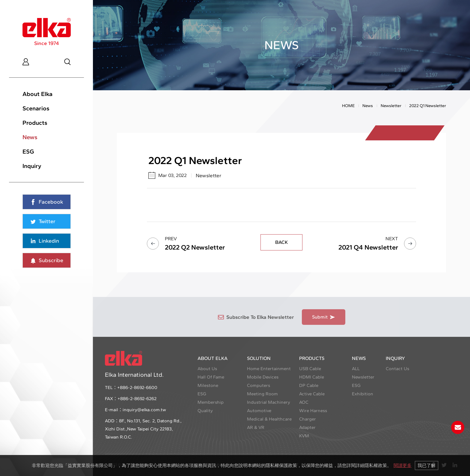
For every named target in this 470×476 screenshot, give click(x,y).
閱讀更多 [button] (403, 465)
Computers (259, 385)
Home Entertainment (269, 369)
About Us (207, 369)
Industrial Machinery (269, 402)
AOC (304, 402)
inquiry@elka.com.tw (144, 410)
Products (35, 123)
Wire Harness (313, 411)
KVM (304, 436)
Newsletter (391, 106)
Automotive (259, 411)
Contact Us (397, 369)
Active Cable (312, 394)
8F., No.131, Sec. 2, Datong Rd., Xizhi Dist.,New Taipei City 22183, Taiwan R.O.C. (143, 429)
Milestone (208, 385)
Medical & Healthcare (269, 419)
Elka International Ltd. (134, 365)
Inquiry (32, 166)
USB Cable (310, 369)
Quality (205, 411)
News (30, 137)
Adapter (307, 427)
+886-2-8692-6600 (137, 388)
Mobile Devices (263, 377)
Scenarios (36, 108)
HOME (348, 106)
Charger (308, 419)
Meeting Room (262, 394)
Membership (211, 402)
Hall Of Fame (211, 377)
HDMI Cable (312, 377)
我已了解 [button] (427, 465)
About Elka (37, 94)
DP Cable (309, 385)
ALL (356, 369)
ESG (28, 151)
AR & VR (256, 427)
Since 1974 (47, 32)
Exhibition (363, 394)
